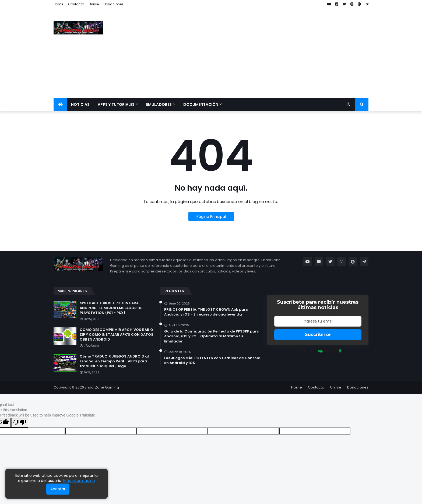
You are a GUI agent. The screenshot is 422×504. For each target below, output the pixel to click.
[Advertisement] (270, 53)
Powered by (318, 351)
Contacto (76, 4)
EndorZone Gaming (102, 387)
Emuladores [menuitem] (159, 104)
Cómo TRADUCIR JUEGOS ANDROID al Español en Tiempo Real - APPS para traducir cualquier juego (114, 361)
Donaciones (114, 4)
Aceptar (58, 489)
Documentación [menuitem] (201, 104)
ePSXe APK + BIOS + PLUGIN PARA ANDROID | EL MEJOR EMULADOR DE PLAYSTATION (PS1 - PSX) (111, 308)
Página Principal (211, 216)
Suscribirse (318, 335)
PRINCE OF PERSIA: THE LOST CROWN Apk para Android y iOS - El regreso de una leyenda (206, 312)
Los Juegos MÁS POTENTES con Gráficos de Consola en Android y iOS (212, 360)
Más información (79, 481)
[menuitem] (60, 104)
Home (58, 4)
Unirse (94, 4)
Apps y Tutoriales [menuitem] (116, 104)
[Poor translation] (20, 423)
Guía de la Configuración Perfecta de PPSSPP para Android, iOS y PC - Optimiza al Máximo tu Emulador (212, 336)
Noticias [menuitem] (80, 104)
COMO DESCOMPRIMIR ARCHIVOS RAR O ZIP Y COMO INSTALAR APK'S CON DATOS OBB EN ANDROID (117, 335)
